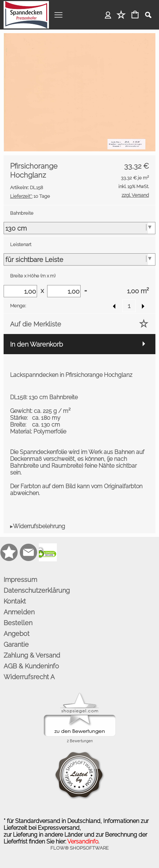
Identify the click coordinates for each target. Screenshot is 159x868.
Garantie (16, 644)
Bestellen (18, 623)
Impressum (20, 580)
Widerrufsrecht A (29, 677)
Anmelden (108, 15)
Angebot (17, 634)
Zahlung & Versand (32, 655)
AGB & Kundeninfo (31, 666)
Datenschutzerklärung (37, 590)
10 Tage (30, 196)
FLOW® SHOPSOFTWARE (79, 848)
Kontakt (15, 601)
